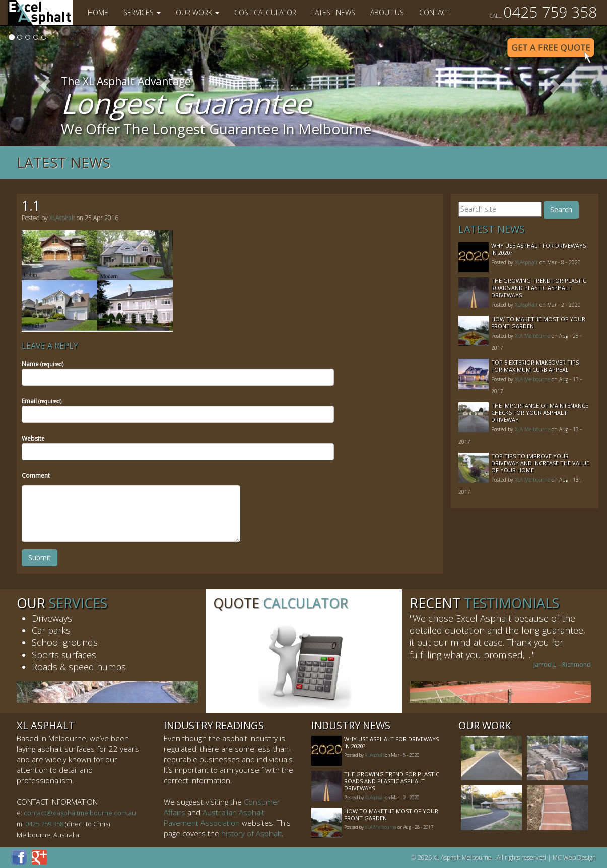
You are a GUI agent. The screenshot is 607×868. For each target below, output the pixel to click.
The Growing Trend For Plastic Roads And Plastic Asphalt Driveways (539, 288)
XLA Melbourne (532, 336)
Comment (36, 476)
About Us (387, 12)
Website (33, 438)
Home (98, 12)
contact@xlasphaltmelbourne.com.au (80, 813)
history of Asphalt (251, 833)
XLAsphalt (62, 218)
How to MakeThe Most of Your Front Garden (538, 322)
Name (43, 364)
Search (561, 210)
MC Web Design (574, 858)
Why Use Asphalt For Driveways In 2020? (538, 249)
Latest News (333, 12)
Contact (434, 12)
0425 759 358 (543, 12)
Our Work (197, 12)
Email (42, 401)
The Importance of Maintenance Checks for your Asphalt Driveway (540, 413)
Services (142, 12)
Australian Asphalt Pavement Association (214, 817)
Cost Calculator (265, 12)
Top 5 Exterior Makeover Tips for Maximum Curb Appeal (535, 366)
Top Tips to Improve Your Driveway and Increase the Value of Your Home (540, 463)
